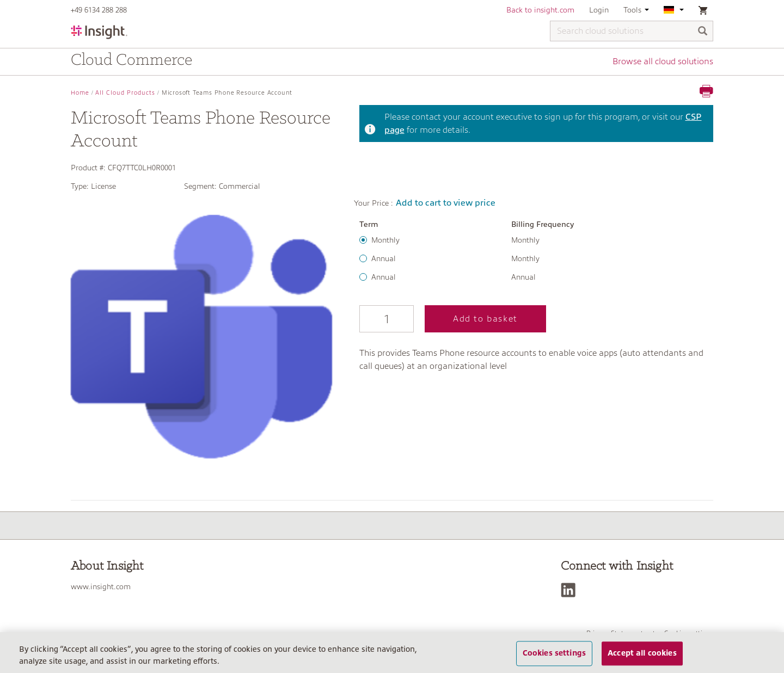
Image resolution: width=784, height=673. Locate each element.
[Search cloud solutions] (632, 31)
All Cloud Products (125, 93)
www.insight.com (101, 586)
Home (80, 93)
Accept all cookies (642, 653)
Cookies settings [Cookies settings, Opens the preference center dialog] (554, 653)
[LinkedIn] (571, 590)
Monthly (385, 240)
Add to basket (485, 319)
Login (599, 10)
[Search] (703, 32)
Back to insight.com (540, 10)
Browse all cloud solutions (663, 61)
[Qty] (387, 319)
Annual (384, 258)
